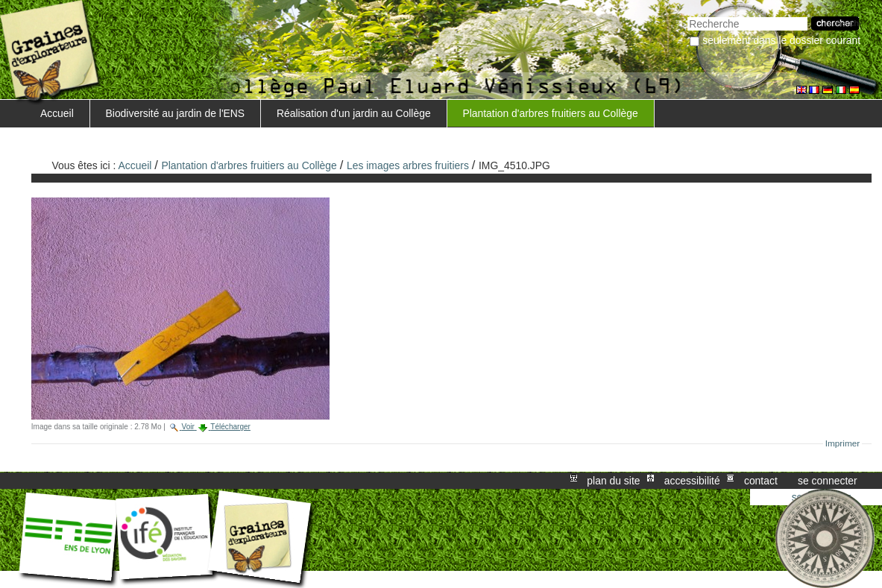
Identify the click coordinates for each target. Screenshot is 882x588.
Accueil (57, 113)
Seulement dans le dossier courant (781, 40)
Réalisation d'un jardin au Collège (354, 113)
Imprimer (843, 443)
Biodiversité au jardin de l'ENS (176, 113)
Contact (761, 481)
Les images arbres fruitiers (408, 165)
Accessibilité (692, 481)
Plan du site (613, 481)
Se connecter (828, 481)
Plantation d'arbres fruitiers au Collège (550, 113)
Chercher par (687, 15)
